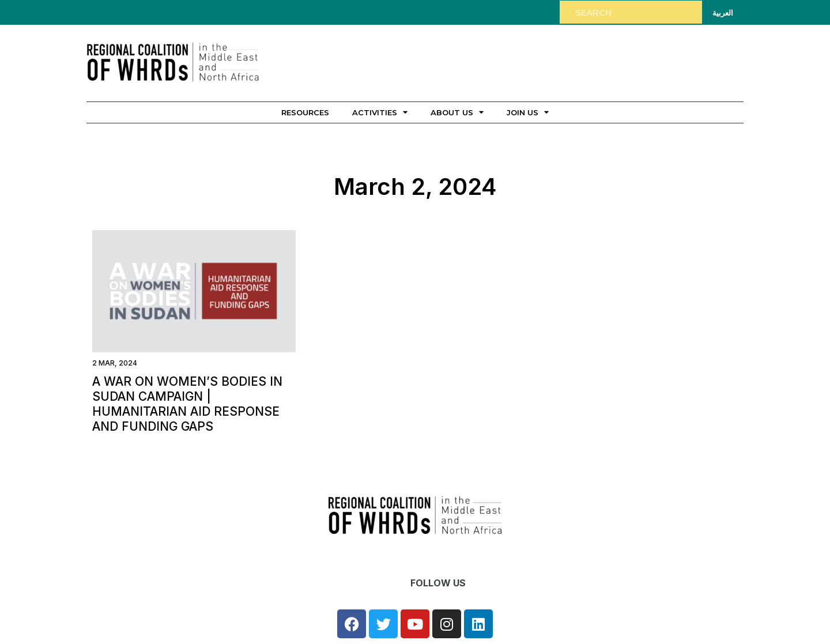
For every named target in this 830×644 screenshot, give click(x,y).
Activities (380, 112)
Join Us (528, 112)
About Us (457, 112)
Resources (305, 112)
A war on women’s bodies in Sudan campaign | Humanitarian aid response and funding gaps (187, 404)
